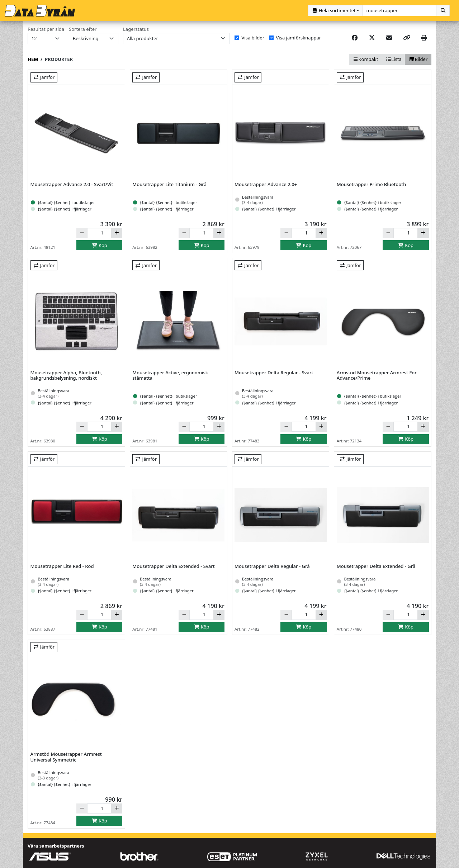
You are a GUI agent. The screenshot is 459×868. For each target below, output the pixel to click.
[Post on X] (372, 37)
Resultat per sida (46, 29)
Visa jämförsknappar (299, 37)
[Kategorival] (335, 11)
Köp (99, 245)
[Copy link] (407, 37)
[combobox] (400, 11)
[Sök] (443, 11)
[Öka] (117, 233)
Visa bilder (253, 37)
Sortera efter (83, 29)
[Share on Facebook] (355, 37)
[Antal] (99, 233)
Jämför (44, 77)
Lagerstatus (136, 29)
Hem (33, 59)
